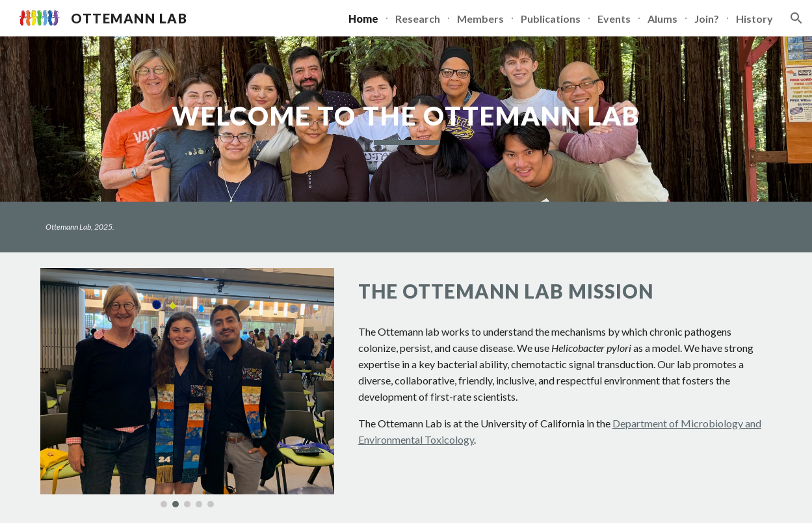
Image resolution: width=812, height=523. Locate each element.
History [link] (754, 19)
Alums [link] (662, 19)
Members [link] (480, 19)
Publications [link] (551, 19)
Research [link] (418, 19)
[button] (796, 18)
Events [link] (614, 19)
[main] (406, 119)
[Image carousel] (187, 387)
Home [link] (363, 19)
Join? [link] (707, 19)
